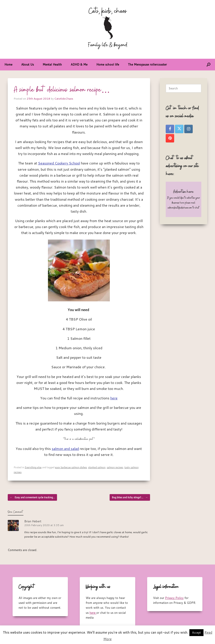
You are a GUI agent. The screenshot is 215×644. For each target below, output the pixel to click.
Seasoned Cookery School (59, 163)
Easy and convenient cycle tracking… (32, 497)
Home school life (108, 64)
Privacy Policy (174, 598)
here (114, 398)
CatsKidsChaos (64, 98)
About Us (28, 64)
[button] (208, 65)
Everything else (33, 467)
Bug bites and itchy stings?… (130, 497)
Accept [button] (196, 633)
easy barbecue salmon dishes (71, 467)
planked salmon (97, 467)
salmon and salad (65, 449)
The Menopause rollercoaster (147, 64)
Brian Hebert (33, 521)
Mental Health (52, 64)
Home (8, 64)
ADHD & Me (79, 64)
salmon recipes (115, 467)
